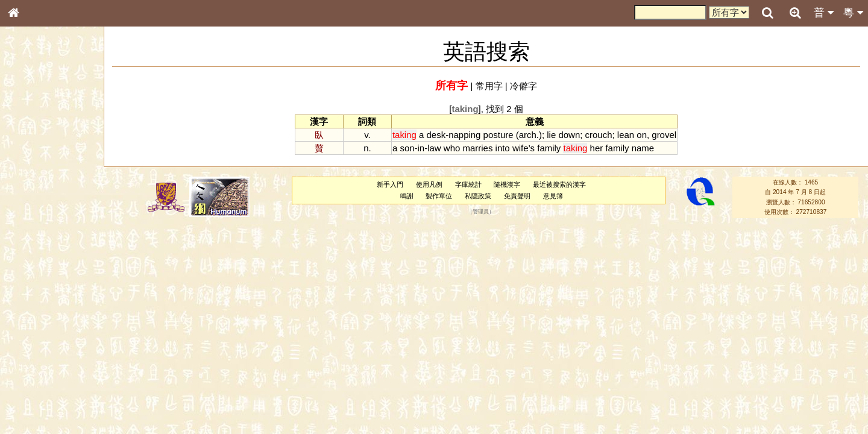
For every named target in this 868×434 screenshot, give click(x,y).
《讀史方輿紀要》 (44, 382)
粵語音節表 (33, 236)
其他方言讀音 (37, 339)
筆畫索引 (30, 172)
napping (464, 135)
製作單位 (439, 196)
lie (551, 135)
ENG (53, 133)
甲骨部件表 (33, 183)
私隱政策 (478, 196)
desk (436, 135)
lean (626, 135)
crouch (599, 135)
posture (498, 135)
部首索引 (30, 161)
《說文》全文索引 (44, 371)
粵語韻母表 (33, 259)
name (643, 148)
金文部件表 (33, 194)
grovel (664, 135)
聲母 (24, 317)
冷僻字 (524, 86)
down (569, 135)
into (503, 148)
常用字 (489, 86)
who (452, 148)
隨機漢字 (507, 184)
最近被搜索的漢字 (559, 184)
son (407, 148)
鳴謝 (407, 196)
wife (520, 148)
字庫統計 (468, 184)
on (642, 135)
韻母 (41, 317)
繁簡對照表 (33, 403)
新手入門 (390, 184)
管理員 (481, 212)
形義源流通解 (37, 205)
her (597, 148)
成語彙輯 (30, 392)
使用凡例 (429, 184)
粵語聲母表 (33, 247)
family (549, 148)
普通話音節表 (37, 328)
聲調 (57, 317)
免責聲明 (517, 196)
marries (477, 148)
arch (528, 135)
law (434, 148)
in (421, 148)
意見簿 (553, 196)
